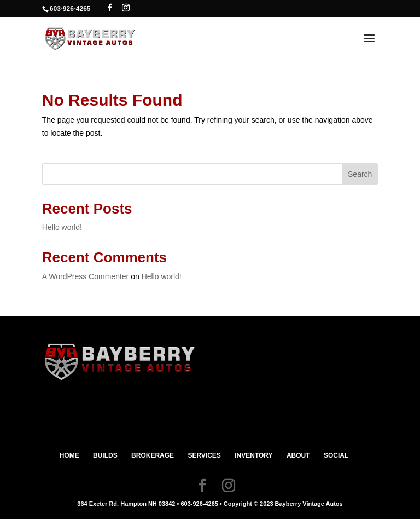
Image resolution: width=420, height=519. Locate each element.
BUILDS (105, 455)
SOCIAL (336, 455)
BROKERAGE (153, 455)
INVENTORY (253, 455)
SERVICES (204, 455)
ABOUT (298, 455)
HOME (69, 455)
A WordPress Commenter (85, 276)
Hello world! (62, 227)
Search (360, 174)
